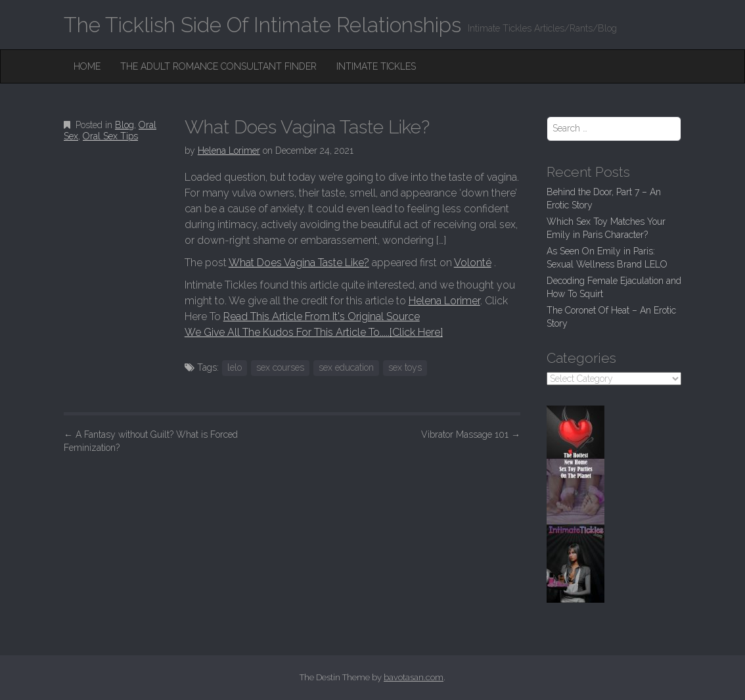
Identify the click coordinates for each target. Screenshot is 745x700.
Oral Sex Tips (110, 136)
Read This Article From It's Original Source (322, 316)
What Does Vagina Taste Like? (299, 263)
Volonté (473, 263)
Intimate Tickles (376, 66)
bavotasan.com (414, 677)
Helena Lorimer (229, 151)
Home (87, 66)
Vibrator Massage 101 (471, 434)
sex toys (405, 367)
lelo (235, 367)
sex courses (280, 367)
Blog (124, 125)
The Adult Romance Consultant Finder (218, 66)
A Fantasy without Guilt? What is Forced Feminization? (151, 441)
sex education (346, 367)
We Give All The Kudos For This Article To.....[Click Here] (314, 332)
